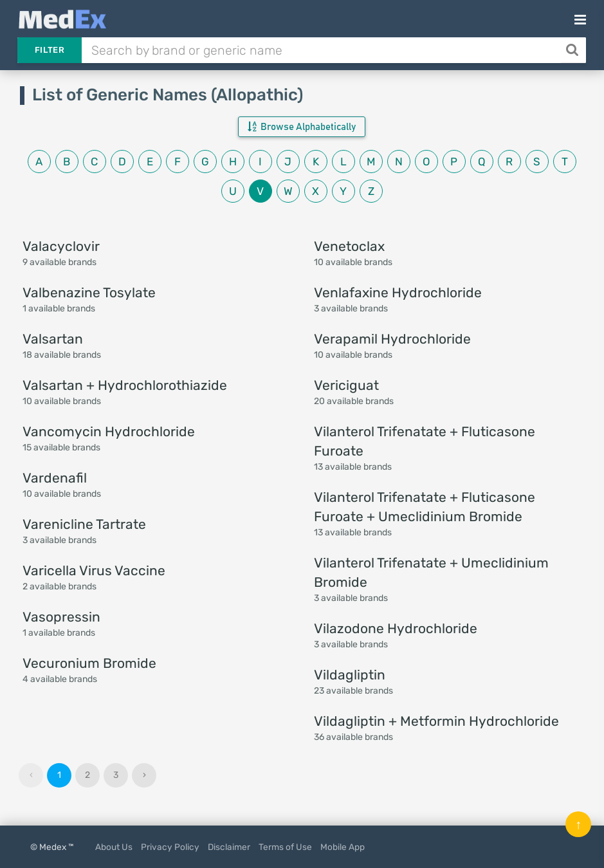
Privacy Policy (170, 847)
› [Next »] (144, 775)
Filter (50, 50)
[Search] (573, 50)
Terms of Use (285, 847)
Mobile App (343, 847)
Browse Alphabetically (302, 127)
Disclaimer (229, 847)
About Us (114, 847)
